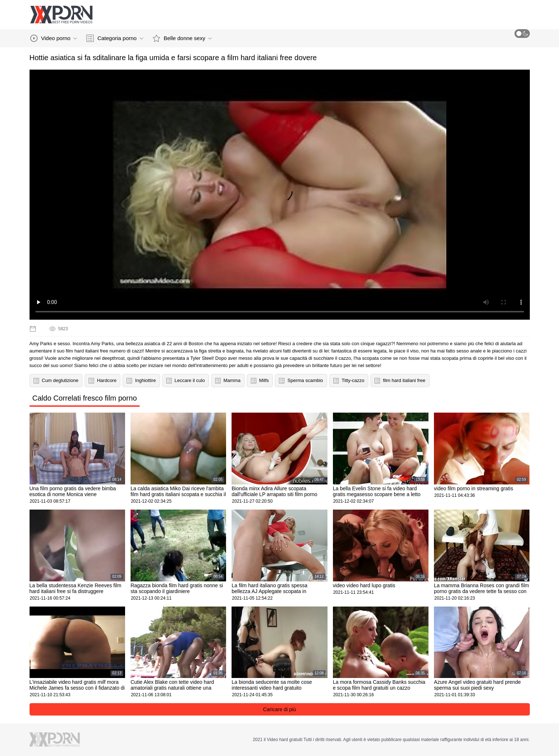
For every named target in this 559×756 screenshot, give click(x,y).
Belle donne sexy (182, 38)
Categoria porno (115, 38)
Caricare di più (279, 709)
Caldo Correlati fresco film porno (85, 398)
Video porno (54, 38)
